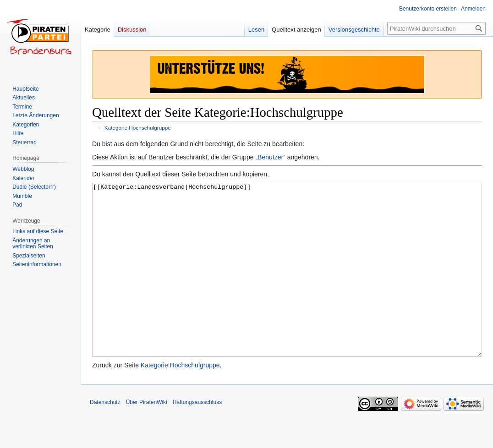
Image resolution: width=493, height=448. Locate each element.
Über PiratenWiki (147, 437)
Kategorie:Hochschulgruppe (138, 128)
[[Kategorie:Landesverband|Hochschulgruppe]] (287, 287)
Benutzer (270, 157)
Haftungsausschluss (197, 437)
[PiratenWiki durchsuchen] (436, 28)
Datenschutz (105, 437)
